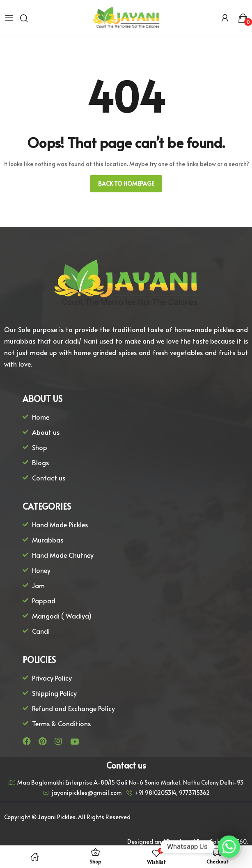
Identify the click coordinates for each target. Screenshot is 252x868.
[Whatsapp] (229, 847)
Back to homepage (126, 184)
